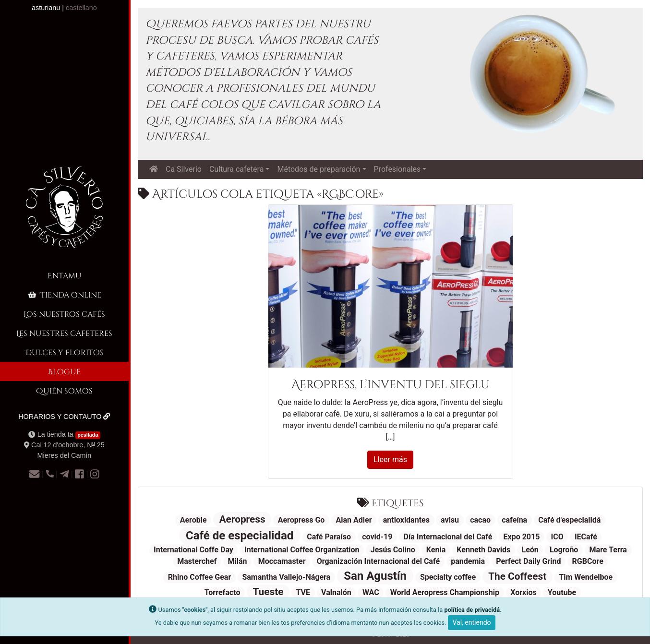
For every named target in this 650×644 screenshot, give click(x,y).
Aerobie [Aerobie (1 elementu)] (193, 520)
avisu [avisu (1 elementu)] (450, 520)
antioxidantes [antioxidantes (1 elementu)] (406, 520)
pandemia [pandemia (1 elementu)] (468, 561)
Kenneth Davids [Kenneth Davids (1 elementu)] (483, 550)
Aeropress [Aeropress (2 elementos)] (242, 519)
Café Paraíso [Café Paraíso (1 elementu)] (329, 537)
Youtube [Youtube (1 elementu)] (562, 592)
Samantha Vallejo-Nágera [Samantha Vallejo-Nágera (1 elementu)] (286, 577)
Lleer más (390, 459)
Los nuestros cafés (64, 314)
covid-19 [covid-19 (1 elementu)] (377, 537)
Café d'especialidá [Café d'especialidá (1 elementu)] (569, 520)
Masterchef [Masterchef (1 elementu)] (197, 561)
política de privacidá (472, 610)
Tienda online (64, 294)
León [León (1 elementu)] (530, 550)
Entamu (65, 275)
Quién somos (64, 390)
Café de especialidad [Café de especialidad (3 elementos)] (240, 536)
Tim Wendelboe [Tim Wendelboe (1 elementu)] (586, 577)
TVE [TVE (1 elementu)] (303, 592)
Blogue (64, 371)
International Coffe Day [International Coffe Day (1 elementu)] (193, 550)
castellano (81, 8)
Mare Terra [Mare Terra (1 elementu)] (608, 550)
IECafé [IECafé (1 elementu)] (586, 537)
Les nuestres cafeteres (64, 333)
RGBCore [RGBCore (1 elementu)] (588, 561)
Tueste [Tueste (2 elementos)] (268, 592)
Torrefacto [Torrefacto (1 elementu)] (223, 592)
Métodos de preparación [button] (319, 169)
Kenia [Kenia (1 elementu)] (436, 550)
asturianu (46, 8)
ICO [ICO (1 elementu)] (557, 537)
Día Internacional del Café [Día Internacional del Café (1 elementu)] (448, 537)
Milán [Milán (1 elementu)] (238, 561)
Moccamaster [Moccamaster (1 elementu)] (282, 561)
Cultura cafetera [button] (236, 169)
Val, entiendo (471, 622)
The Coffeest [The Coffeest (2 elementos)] (517, 576)
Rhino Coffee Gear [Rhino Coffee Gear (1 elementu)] (199, 577)
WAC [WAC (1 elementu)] (371, 592)
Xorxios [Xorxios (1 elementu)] (524, 592)
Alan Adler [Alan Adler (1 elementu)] (354, 520)
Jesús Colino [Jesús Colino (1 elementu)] (393, 550)
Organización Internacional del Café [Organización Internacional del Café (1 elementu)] (378, 561)
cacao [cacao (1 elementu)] (480, 520)
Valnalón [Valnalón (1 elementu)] (336, 592)
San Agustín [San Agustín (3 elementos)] (375, 576)
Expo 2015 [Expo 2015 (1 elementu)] (522, 537)
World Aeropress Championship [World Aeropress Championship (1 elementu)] (445, 592)
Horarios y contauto (64, 417)
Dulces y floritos (65, 352)
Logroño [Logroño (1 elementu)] (564, 550)
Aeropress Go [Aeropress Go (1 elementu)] (301, 520)
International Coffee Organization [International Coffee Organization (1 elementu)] (302, 550)
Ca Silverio (184, 169)
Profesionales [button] (397, 169)
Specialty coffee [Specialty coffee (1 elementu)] (448, 577)
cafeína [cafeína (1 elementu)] (514, 520)
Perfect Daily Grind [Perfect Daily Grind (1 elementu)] (528, 561)
